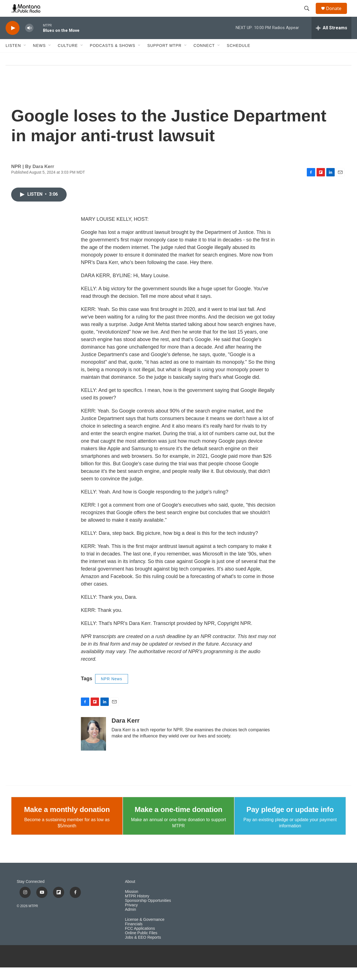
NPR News (112, 691)
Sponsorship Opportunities (148, 913)
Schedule (238, 58)
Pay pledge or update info (290, 822)
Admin (131, 922)
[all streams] (331, 40)
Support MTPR (164, 58)
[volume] (29, 41)
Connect (204, 58)
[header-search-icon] (309, 15)
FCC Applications (140, 941)
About (130, 894)
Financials (134, 937)
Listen (13, 58)
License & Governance (145, 932)
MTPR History (137, 909)
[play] (13, 41)
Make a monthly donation (67, 822)
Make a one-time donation (178, 822)
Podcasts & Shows (113, 58)
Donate (337, 15)
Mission (132, 904)
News (39, 58)
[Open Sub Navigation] (25, 58)
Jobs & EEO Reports (143, 950)
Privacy (131, 918)
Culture (68, 58)
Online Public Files (141, 946)
